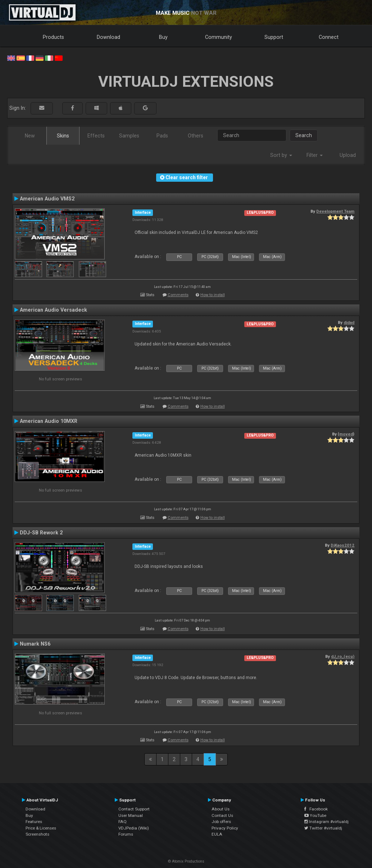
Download (108, 37)
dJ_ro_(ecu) (343, 656)
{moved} (346, 434)
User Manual (131, 815)
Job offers (221, 822)
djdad (349, 322)
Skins (63, 136)
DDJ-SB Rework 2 (41, 533)
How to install (213, 295)
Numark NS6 (35, 644)
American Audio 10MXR (49, 421)
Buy (163, 37)
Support (274, 37)
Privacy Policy (225, 828)
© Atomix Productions (186, 861)
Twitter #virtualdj (323, 828)
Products (53, 37)
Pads (162, 136)
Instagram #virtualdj (326, 822)
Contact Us (222, 815)
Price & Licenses (41, 828)
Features (34, 822)
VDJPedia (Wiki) (134, 828)
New (30, 136)
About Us (221, 809)
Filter (315, 155)
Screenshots (37, 834)
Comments (178, 295)
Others (196, 136)
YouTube (315, 815)
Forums (126, 834)
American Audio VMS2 (47, 199)
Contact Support (134, 809)
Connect (329, 37)
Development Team (335, 211)
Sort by (281, 155)
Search (304, 135)
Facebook (316, 809)
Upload (348, 155)
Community (219, 37)
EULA (217, 834)
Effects (96, 136)
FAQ (123, 822)
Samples (129, 136)
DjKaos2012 (342, 545)
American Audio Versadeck (53, 310)
